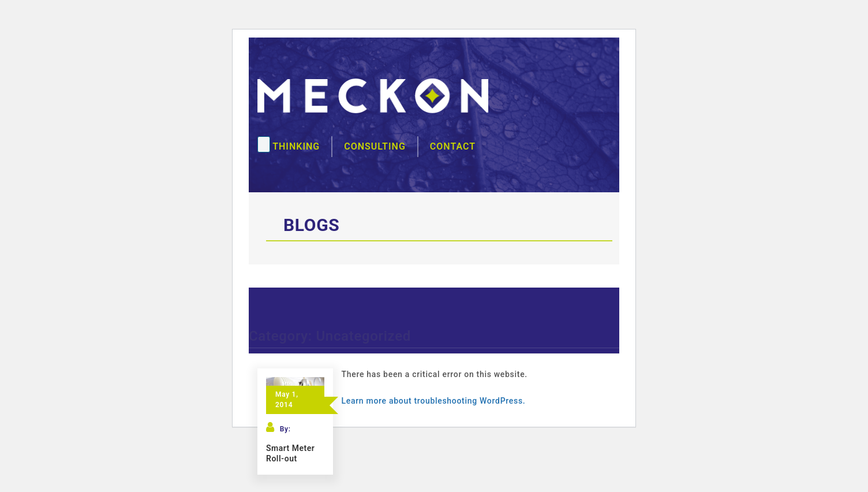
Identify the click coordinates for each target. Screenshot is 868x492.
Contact (453, 146)
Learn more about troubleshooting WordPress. (434, 401)
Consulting (375, 146)
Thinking (296, 146)
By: (285, 429)
